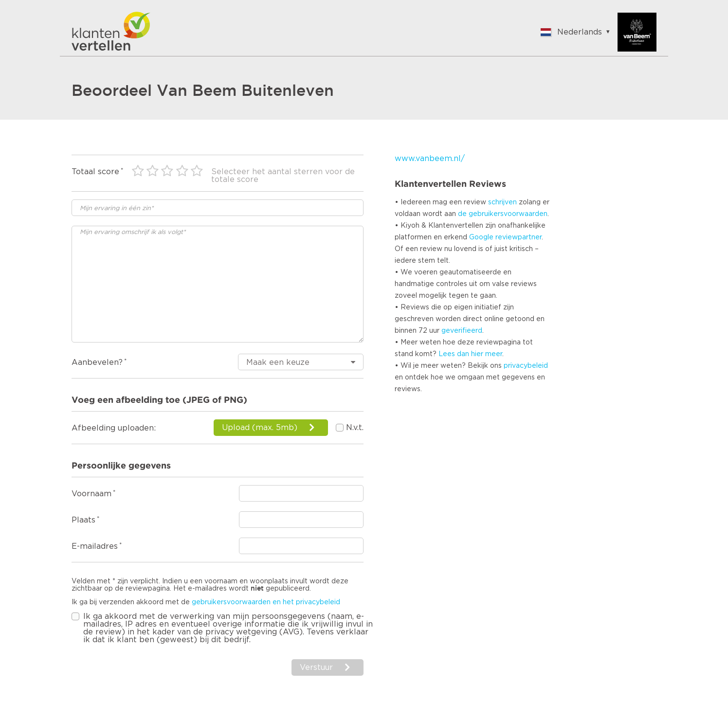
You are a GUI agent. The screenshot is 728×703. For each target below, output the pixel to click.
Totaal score (95, 172)
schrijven (502, 202)
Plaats (83, 520)
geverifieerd (462, 331)
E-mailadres (95, 546)
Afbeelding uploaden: (114, 428)
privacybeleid (526, 366)
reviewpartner (519, 237)
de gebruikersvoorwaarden (503, 214)
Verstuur (316, 667)
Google (481, 237)
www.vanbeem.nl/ (430, 159)
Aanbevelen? (97, 362)
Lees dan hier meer (470, 354)
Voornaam (91, 494)
